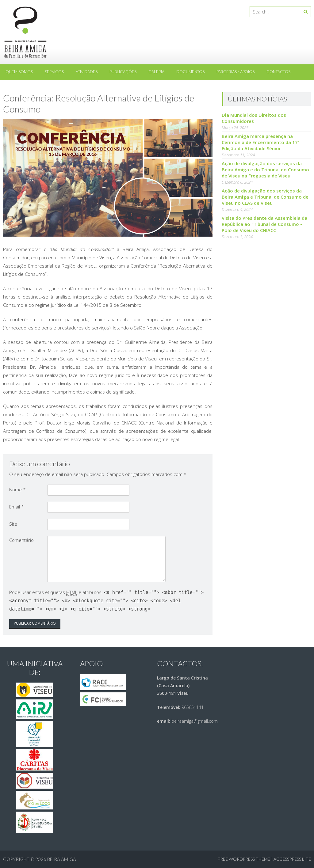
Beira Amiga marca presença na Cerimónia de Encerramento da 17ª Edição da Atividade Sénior (261, 142)
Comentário (21, 540)
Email (17, 507)
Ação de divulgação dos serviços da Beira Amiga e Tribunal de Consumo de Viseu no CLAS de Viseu (265, 197)
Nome (17, 489)
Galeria (156, 72)
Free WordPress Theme (244, 859)
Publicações (123, 72)
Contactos (278, 72)
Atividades (87, 72)
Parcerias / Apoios (235, 72)
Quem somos (19, 72)
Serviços (54, 72)
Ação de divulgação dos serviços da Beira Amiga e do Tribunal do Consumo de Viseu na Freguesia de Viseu (265, 169)
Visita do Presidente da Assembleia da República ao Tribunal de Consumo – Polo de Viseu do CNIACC (264, 224)
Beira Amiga (62, 859)
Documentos (190, 72)
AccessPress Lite (292, 859)
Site (13, 524)
